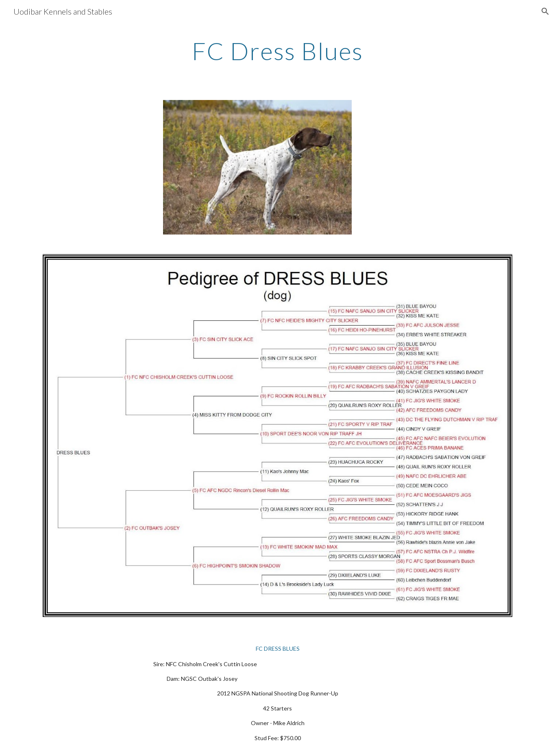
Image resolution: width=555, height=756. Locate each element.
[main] (278, 51)
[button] (545, 11)
